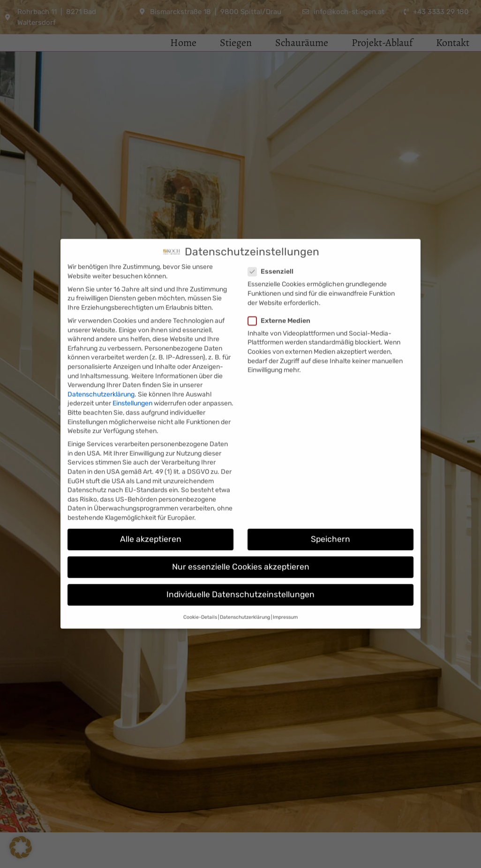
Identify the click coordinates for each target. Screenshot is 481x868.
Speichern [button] (331, 519)
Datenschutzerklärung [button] (245, 597)
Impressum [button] (285, 597)
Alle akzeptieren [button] (151, 519)
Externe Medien (282, 300)
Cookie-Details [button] (200, 597)
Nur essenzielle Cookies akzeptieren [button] (241, 547)
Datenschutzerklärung (101, 374)
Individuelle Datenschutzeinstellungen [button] (240, 574)
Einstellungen (132, 383)
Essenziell (274, 252)
